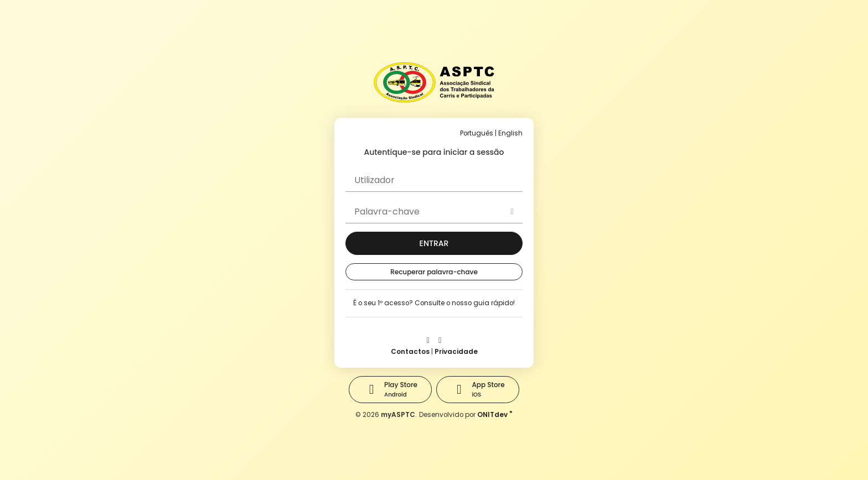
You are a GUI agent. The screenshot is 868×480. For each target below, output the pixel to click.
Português (477, 133)
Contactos (410, 352)
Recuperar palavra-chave (434, 272)
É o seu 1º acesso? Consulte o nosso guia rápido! (434, 303)
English (510, 133)
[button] (434, 243)
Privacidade (456, 352)
